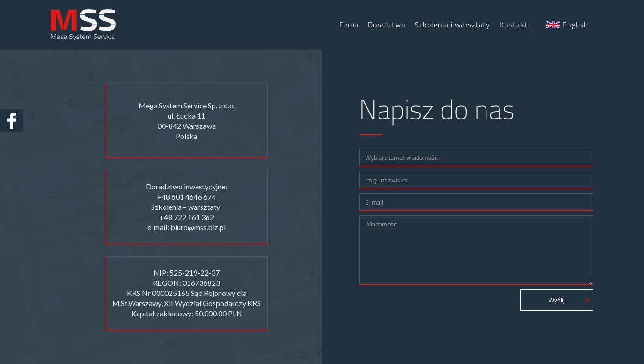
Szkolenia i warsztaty (452, 25)
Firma (349, 25)
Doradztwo (387, 25)
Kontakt (514, 25)
